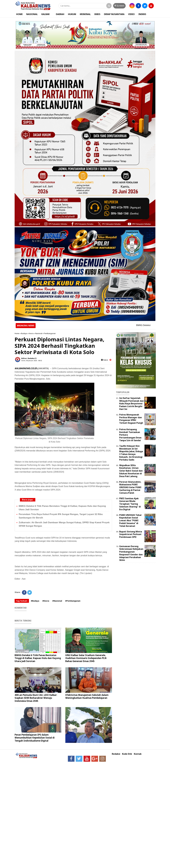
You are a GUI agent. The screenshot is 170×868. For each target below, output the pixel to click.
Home (17, 333)
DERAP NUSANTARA (114, 14)
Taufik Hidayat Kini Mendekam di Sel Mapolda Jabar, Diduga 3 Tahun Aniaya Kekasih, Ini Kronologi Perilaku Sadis (131, 453)
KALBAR (45, 14)
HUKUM (72, 14)
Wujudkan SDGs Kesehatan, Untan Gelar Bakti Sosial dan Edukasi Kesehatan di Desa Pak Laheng (131, 471)
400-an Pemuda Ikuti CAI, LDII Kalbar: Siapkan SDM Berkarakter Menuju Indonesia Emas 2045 (36, 698)
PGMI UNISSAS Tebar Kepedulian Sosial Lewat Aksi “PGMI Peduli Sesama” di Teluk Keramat (130, 520)
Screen (119, 6)
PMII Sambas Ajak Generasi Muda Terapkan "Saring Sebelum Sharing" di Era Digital (130, 504)
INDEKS (142, 14)
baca (104, 360)
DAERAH (60, 14)
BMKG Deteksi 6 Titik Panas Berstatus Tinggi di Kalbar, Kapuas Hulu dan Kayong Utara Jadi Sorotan (38, 658)
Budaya (24, 333)
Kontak (138, 754)
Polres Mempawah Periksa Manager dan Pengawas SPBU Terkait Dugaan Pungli (131, 419)
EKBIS (97, 14)
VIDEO (131, 14)
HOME (19, 14)
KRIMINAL (85, 14)
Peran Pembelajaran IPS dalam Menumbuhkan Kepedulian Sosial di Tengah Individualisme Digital (35, 738)
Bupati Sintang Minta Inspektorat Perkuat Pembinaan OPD (131, 534)
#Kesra (46, 601)
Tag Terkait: (22, 601)
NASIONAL (32, 14)
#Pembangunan (73, 601)
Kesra (31, 333)
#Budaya (35, 601)
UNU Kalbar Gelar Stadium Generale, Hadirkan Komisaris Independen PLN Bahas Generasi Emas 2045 (86, 658)
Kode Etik (127, 754)
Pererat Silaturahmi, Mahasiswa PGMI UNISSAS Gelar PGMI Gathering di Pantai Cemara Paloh (130, 487)
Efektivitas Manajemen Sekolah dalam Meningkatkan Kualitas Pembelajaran (87, 696)
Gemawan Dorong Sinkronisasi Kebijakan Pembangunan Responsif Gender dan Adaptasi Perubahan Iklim (131, 553)
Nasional (39, 333)
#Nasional (57, 601)
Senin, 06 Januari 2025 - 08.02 (32, 360)
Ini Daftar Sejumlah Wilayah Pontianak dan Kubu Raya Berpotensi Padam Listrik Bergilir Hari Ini (132, 404)
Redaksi (116, 754)
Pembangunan (50, 333)
